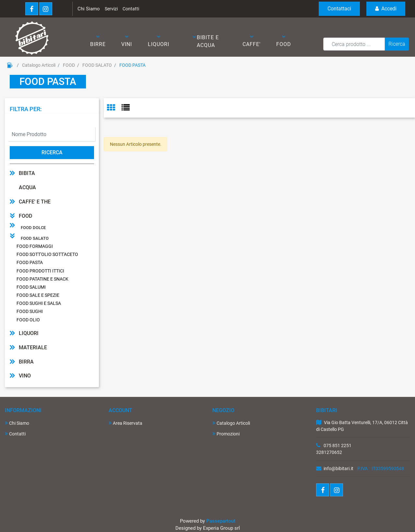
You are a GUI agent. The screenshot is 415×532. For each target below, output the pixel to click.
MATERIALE (33, 347)
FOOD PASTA (132, 65)
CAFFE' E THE (35, 202)
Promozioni (226, 434)
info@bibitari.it (338, 468)
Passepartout (221, 521)
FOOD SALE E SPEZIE (38, 295)
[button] (98, 41)
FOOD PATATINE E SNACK (42, 279)
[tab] (114, 108)
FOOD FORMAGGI (35, 246)
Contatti (131, 9)
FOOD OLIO (28, 320)
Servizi (111, 9)
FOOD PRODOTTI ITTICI (40, 271)
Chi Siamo (89, 9)
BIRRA (26, 362)
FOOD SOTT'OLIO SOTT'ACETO (47, 254)
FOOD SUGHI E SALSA (39, 303)
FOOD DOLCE (33, 228)
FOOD (69, 65)
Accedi (386, 9)
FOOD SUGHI (30, 311)
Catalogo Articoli (39, 65)
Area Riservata (125, 423)
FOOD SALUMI (31, 287)
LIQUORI (29, 333)
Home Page (10, 65)
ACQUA (27, 187)
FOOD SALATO (97, 65)
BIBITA (27, 173)
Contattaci (339, 9)
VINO (25, 376)
